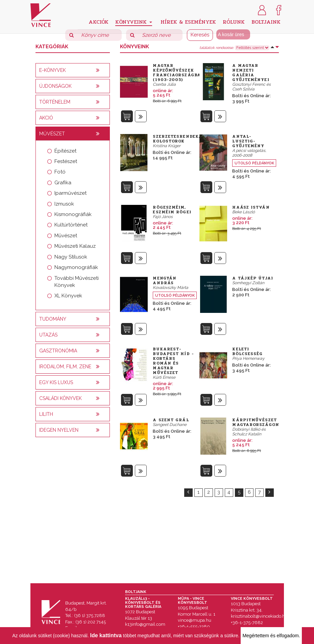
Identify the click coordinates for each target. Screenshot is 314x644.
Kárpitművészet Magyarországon (256, 422)
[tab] (73, 70)
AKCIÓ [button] (46, 118)
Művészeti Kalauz (75, 246)
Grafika (63, 183)
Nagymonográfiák (76, 267)
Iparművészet (70, 193)
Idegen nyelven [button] (59, 430)
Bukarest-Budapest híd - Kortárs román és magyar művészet (173, 361)
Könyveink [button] (134, 22)
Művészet (66, 236)
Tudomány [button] (53, 319)
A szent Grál (171, 420)
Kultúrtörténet (71, 225)
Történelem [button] (55, 102)
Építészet (65, 151)
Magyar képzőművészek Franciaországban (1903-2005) (179, 73)
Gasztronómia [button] (58, 351)
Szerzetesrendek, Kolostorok (176, 139)
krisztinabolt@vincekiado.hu (259, 616)
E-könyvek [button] (53, 70)
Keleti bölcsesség (247, 351)
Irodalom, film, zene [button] (65, 367)
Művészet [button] (52, 134)
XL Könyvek (68, 296)
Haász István (251, 207)
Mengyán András (165, 280)
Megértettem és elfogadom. (271, 636)
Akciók (99, 21)
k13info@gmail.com (145, 624)
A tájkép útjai (252, 278)
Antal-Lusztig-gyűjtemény (248, 141)
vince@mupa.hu (195, 620)
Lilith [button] (46, 414)
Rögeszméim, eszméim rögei (172, 210)
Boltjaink (266, 21)
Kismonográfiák (73, 214)
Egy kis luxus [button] (56, 382)
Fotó (60, 172)
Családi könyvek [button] (61, 398)
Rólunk (234, 21)
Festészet (66, 161)
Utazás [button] (48, 335)
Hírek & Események (188, 21)
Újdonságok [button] (55, 86)
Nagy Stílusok (71, 257)
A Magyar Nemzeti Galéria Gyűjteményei (251, 73)
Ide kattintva (106, 635)
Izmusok (64, 204)
